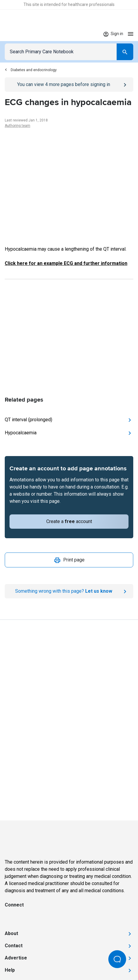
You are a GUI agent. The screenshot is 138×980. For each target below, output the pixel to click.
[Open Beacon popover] (117, 959)
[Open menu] (131, 34)
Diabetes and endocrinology (31, 70)
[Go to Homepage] (23, 34)
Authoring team (18, 126)
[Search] (125, 52)
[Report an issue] (69, 591)
